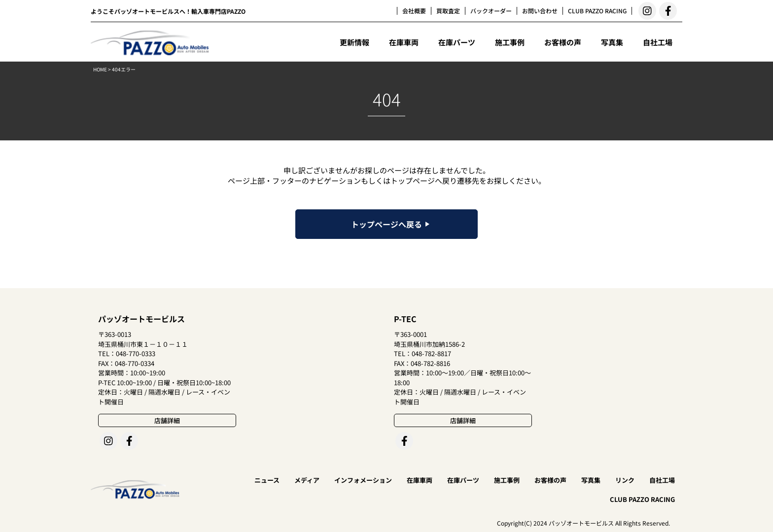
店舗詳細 (167, 420)
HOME (100, 69)
